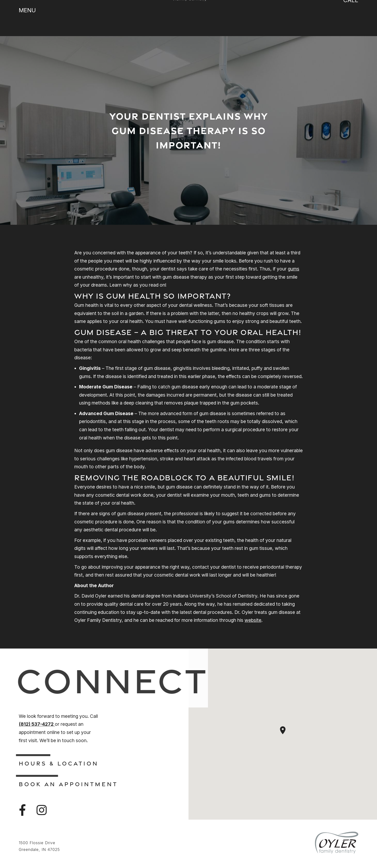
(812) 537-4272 (37, 724)
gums (294, 269)
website (253, 620)
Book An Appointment (68, 784)
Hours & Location (59, 763)
